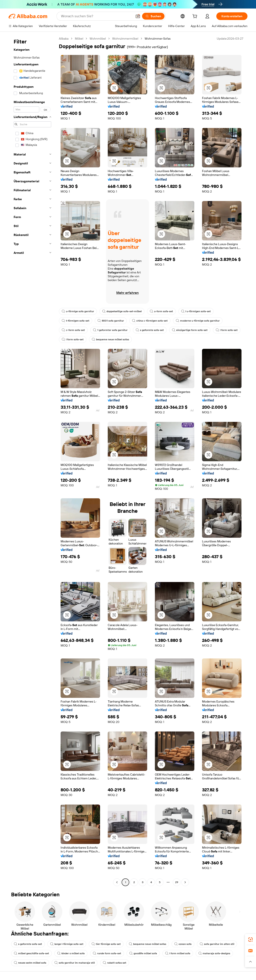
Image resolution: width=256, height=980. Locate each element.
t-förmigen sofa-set (76, 321)
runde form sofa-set (107, 953)
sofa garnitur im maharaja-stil (75, 963)
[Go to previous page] (117, 882)
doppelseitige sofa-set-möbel (122, 311)
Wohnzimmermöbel (125, 39)
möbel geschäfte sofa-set (31, 953)
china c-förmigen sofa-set (150, 321)
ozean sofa (183, 944)
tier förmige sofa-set (106, 944)
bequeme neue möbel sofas (110, 339)
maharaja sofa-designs (214, 953)
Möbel (79, 39)
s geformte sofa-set (150, 330)
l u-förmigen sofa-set (196, 311)
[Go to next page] (185, 882)
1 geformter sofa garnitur (110, 330)
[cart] (196, 17)
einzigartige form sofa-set (190, 330)
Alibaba (64, 39)
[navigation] (32, 461)
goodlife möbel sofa (143, 953)
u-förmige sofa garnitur (78, 311)
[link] (250, 940)
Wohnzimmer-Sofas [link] (158, 39)
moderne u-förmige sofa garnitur (198, 321)
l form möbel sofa (178, 953)
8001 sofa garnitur (111, 321)
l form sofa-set (227, 330)
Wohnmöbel (98, 39)
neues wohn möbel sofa (30, 963)
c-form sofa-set (73, 330)
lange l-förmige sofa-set (67, 944)
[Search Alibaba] (96, 16)
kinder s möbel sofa (71, 953)
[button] (138, 16)
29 (177, 882)
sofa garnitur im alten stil (217, 944)
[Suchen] (153, 16)
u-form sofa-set (161, 311)
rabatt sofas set (115, 963)
